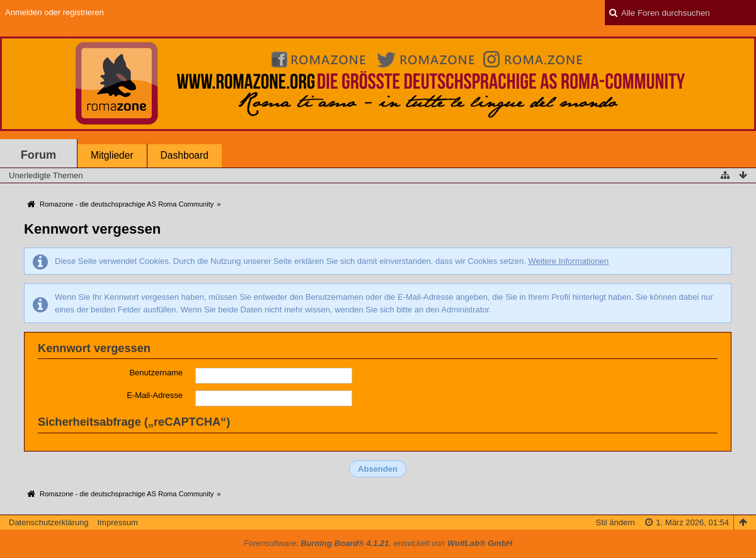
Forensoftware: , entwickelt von (378, 543)
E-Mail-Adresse (155, 395)
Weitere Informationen (568, 261)
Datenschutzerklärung (49, 522)
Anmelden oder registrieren (54, 12)
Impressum (117, 522)
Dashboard (185, 155)
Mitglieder (112, 155)
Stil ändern (616, 522)
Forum (39, 155)
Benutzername (156, 373)
